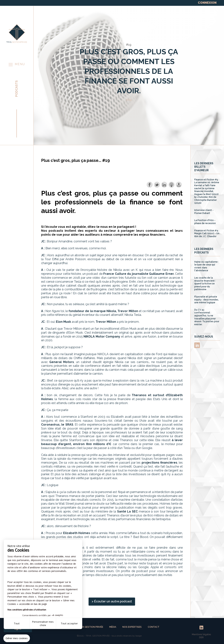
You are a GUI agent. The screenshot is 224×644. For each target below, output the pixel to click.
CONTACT (154, 627)
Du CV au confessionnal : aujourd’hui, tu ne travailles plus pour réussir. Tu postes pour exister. (207, 317)
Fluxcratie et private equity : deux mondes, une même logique (207, 300)
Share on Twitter (157, 185)
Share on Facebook (150, 185)
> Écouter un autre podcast (112, 601)
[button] (17, 638)
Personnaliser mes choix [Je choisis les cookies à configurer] (43, 623)
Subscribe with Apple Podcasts (172, 185)
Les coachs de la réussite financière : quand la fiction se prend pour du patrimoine (205, 284)
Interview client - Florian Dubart (204, 212)
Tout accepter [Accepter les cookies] (69, 623)
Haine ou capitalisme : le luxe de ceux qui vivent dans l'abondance (207, 266)
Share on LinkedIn (164, 185)
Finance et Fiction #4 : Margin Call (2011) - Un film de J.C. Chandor (207, 233)
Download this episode (179, 185)
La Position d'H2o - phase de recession (205, 222)
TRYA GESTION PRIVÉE (91, 627)
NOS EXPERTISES (132, 627)
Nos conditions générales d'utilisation (27, 610)
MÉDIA (113, 627)
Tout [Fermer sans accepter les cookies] (17, 623)
